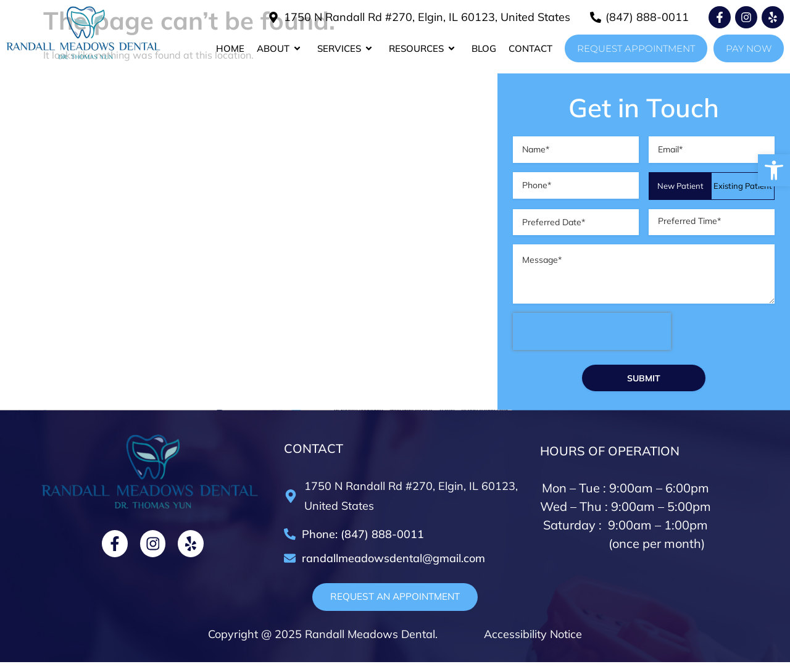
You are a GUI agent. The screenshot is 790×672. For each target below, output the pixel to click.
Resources (424, 49)
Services (347, 49)
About (281, 49)
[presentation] (592, 344)
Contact (530, 48)
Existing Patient (743, 188)
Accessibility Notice (531, 644)
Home (230, 48)
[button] (774, 170)
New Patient (680, 188)
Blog (484, 48)
